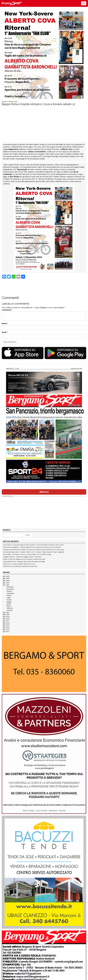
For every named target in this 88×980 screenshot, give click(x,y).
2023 (8, 583)
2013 (8, 629)
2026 (8, 576)
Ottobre (9, 591)
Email (4, 332)
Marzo (9, 606)
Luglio (9, 598)
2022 (8, 585)
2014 (8, 627)
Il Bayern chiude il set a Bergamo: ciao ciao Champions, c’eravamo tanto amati (24, 559)
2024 (8, 581)
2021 (8, 612)
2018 (8, 619)
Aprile (9, 604)
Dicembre (10, 587)
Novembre (10, 589)
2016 (8, 623)
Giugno (9, 600)
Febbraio (10, 608)
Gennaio (10, 610)
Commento (7, 310)
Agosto (9, 595)
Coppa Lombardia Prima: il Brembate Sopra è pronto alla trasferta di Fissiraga (24, 562)
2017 (8, 621)
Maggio (9, 602)
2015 (8, 625)
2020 (8, 614)
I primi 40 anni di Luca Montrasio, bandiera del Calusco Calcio (20, 566)
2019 (8, 617)
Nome (4, 323)
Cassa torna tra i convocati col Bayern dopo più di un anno (19, 564)
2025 (8, 578)
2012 (8, 631)
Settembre (10, 593)
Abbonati (44, 492)
